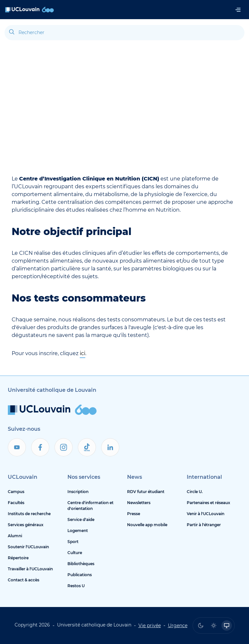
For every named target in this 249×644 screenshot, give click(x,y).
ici (83, 353)
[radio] (201, 625)
